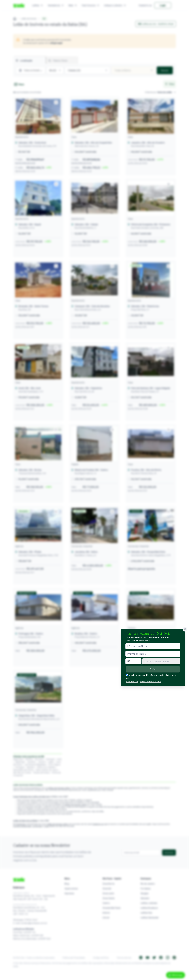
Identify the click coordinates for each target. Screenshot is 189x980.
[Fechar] (185, 629)
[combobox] (161, 661)
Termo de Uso (132, 682)
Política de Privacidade (151, 682)
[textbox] (161, 662)
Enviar (153, 669)
